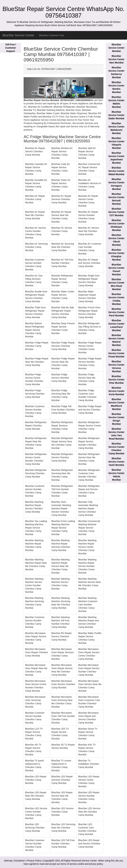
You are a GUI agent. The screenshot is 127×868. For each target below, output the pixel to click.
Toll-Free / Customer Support (11, 48)
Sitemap (8, 861)
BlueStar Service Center (18, 35)
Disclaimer (20, 861)
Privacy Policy (34, 861)
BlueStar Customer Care (52, 35)
